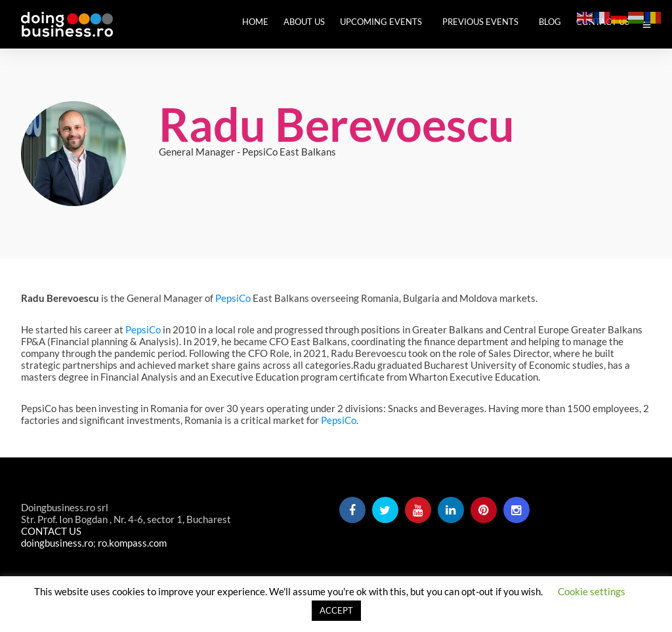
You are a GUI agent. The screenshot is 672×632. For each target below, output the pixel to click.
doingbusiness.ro (57, 544)
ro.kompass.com (132, 544)
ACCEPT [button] (336, 610)
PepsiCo (233, 299)
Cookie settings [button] (592, 591)
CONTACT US (51, 532)
